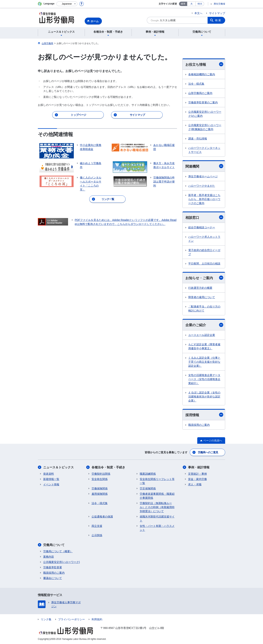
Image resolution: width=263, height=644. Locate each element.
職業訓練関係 (148, 474)
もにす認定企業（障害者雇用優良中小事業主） (204, 346)
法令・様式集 (196, 84)
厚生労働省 (219, 4)
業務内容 (49, 557)
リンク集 (46, 619)
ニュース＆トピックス (58, 467)
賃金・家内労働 (197, 479)
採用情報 (204, 415)
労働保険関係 (100, 488)
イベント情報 (51, 484)
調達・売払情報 (198, 139)
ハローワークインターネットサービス (204, 150)
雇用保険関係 (100, 494)
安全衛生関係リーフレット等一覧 (157, 481)
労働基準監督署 (53, 567)
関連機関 (204, 166)
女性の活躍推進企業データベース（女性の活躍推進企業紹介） (204, 379)
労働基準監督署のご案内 (203, 102)
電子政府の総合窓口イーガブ (204, 252)
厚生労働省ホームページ (203, 176)
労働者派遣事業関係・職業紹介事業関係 (157, 496)
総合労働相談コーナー (202, 227)
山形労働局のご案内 (200, 93)
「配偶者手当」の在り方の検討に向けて (204, 309)
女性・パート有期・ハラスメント (157, 528)
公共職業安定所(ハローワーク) (61, 562)
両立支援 (97, 526)
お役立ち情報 (204, 64)
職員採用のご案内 (199, 425)
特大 (200, 4)
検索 (218, 20)
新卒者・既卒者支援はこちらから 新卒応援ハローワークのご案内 (204, 199)
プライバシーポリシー (71, 619)
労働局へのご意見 (208, 452)
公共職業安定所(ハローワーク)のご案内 (205, 114)
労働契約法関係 (101, 474)
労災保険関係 (148, 488)
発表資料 (49, 474)
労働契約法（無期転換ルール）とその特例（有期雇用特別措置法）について (157, 507)
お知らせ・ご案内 (204, 278)
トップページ (78, 115)
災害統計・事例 (197, 474)
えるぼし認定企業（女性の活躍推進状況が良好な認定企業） (204, 397)
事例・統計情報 (199, 467)
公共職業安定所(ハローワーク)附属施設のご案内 (205, 127)
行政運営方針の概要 (200, 288)
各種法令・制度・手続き (108, 467)
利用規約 (97, 619)
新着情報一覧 (51, 479)
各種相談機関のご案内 (202, 74)
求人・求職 (195, 484)
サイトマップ (217, 13)
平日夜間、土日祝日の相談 (204, 264)
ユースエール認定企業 (202, 335)
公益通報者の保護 (102, 517)
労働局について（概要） (58, 551)
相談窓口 (204, 217)
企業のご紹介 (204, 325)
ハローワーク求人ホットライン (204, 239)
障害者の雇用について (202, 297)
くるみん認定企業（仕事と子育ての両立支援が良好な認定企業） (204, 362)
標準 (183, 4)
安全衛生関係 (100, 479)
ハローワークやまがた (202, 186)
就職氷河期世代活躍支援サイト (157, 519)
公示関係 (97, 535)
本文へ (198, 13)
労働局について (54, 545)
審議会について (53, 578)
